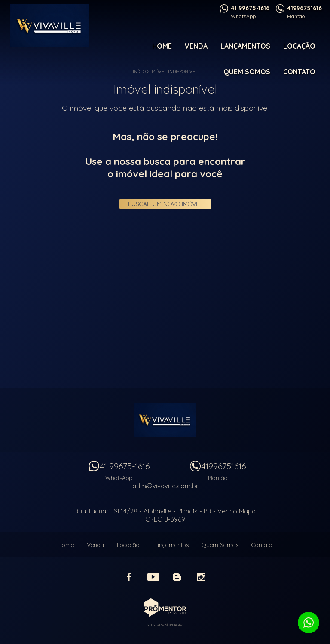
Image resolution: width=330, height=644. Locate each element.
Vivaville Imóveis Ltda (165, 420)
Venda (196, 46)
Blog (177, 577)
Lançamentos (245, 46)
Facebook (129, 577)
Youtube (153, 577)
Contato (299, 72)
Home (162, 46)
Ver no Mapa (237, 511)
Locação (299, 46)
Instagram (201, 577)
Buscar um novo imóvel (165, 204)
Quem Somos (247, 72)
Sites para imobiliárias (165, 625)
